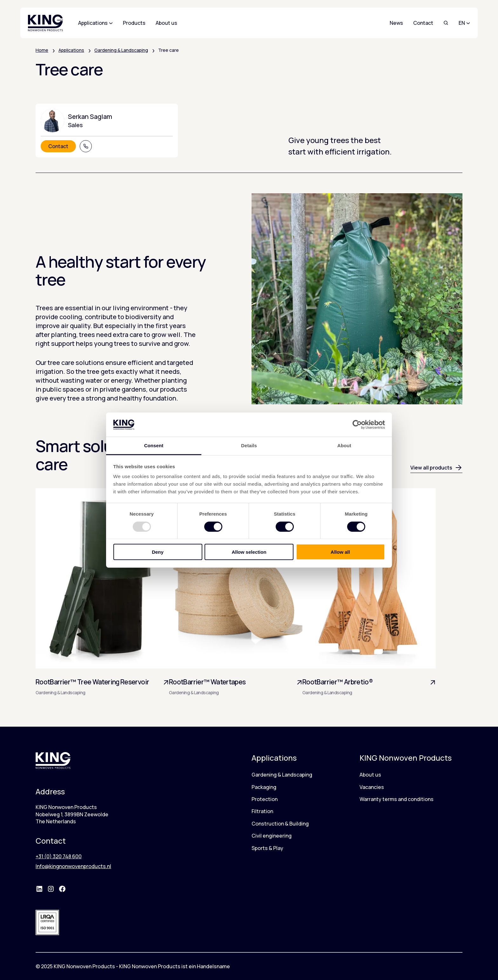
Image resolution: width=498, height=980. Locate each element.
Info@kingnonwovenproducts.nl (73, 866)
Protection (265, 799)
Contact (423, 23)
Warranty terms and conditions (397, 799)
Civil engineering (272, 836)
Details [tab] (249, 445)
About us (370, 775)
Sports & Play (267, 848)
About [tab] (344, 445)
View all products (436, 468)
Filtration (262, 811)
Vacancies (372, 787)
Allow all (340, 552)
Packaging (264, 787)
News (396, 23)
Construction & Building (280, 824)
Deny (158, 552)
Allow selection (249, 552)
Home (42, 50)
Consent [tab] (154, 445)
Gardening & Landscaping (121, 50)
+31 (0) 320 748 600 (59, 856)
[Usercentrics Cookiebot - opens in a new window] (357, 425)
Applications (71, 50)
